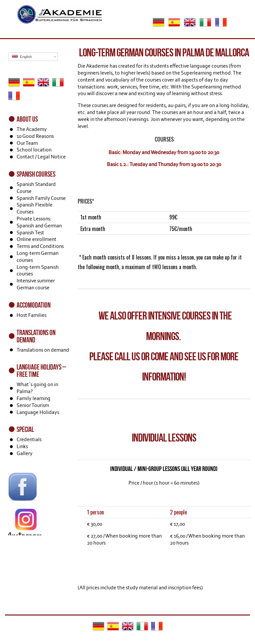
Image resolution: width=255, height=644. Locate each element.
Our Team (27, 143)
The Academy (32, 129)
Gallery (25, 453)
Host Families (32, 315)
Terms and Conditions (40, 246)
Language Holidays (38, 412)
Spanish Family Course (41, 198)
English (22, 57)
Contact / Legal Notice (41, 157)
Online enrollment (37, 239)
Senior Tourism (33, 405)
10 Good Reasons (35, 136)
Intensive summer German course (36, 284)
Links (22, 446)
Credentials (29, 439)
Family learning (34, 398)
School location (34, 150)
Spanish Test (30, 233)
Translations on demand (43, 350)
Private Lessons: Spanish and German (39, 222)
